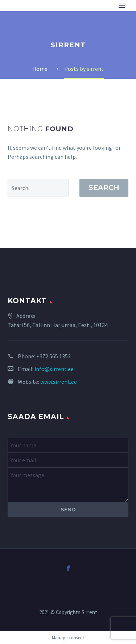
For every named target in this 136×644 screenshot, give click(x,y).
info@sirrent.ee (54, 369)
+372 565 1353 (53, 356)
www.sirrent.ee (59, 382)
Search (104, 188)
